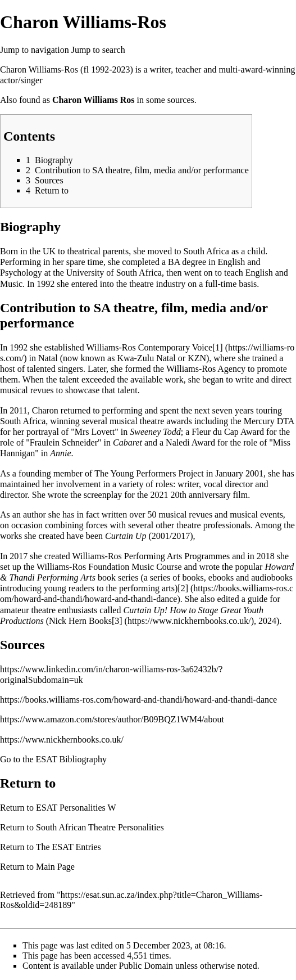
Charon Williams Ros (94, 100)
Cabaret (127, 442)
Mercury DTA (269, 421)
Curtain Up (126, 536)
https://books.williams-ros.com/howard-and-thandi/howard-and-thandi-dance (138, 700)
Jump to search (98, 50)
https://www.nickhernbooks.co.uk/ (62, 740)
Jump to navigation (35, 50)
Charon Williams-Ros (39, 69)
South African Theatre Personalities (100, 827)
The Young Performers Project (149, 473)
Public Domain (146, 966)
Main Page (55, 867)
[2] (183, 588)
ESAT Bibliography (71, 759)
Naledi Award (190, 442)
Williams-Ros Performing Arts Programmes (151, 556)
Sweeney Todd (155, 432)
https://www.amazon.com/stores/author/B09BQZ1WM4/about (112, 719)
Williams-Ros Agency (206, 369)
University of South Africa (114, 273)
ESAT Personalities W (76, 808)
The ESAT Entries (69, 847)
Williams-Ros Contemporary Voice (149, 347)
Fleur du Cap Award (228, 432)
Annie (60, 453)
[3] (117, 621)
